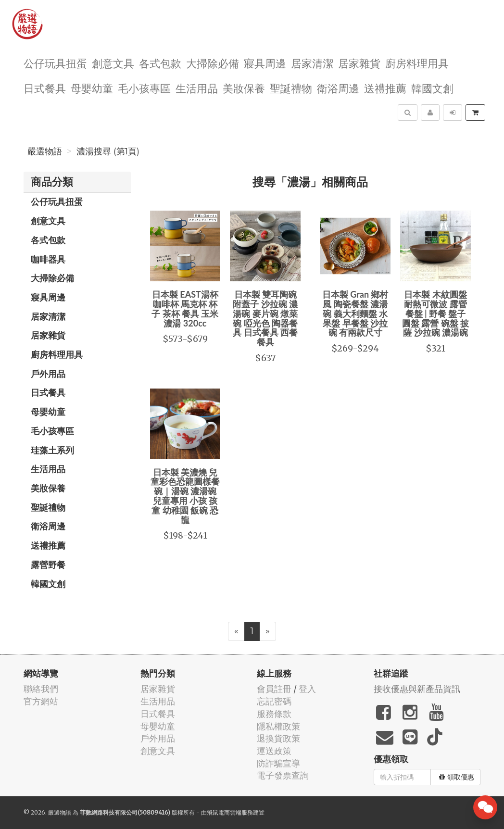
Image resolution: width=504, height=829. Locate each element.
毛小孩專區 (144, 88)
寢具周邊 (265, 63)
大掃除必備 (213, 63)
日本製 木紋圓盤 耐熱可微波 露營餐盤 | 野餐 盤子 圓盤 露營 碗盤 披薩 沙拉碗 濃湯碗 (435, 313)
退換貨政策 (278, 738)
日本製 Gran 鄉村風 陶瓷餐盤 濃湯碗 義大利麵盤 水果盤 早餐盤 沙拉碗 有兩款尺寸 (355, 313)
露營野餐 (48, 565)
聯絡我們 (41, 689)
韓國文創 (432, 88)
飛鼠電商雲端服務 (230, 812)
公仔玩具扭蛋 (55, 63)
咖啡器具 (48, 259)
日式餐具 (45, 88)
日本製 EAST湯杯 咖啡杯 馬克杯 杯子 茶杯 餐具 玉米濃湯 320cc (185, 308)
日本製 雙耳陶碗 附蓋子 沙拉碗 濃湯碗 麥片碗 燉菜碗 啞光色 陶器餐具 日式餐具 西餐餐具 (265, 318)
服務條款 (274, 714)
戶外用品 (48, 374)
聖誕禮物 (291, 88)
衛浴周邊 (338, 88)
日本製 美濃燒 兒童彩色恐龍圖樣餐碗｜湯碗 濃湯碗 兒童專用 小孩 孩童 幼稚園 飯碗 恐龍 (185, 496)
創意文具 (113, 63)
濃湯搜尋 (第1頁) (108, 151)
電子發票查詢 (283, 775)
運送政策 (274, 751)
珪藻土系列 (52, 450)
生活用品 (197, 88)
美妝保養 (244, 88)
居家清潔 (312, 63)
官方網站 (41, 701)
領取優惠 (457, 777)
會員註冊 (274, 689)
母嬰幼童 (92, 88)
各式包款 (160, 63)
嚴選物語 (45, 151)
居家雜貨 (359, 63)
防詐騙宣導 (278, 763)
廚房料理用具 (417, 63)
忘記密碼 (274, 701)
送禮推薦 (385, 88)
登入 (307, 689)
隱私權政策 (278, 726)
